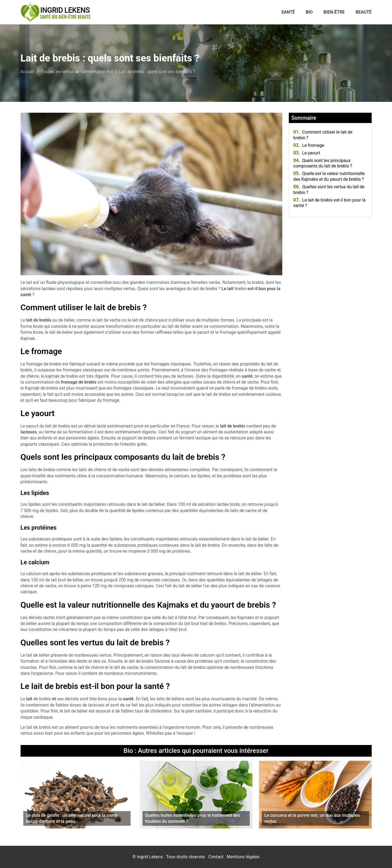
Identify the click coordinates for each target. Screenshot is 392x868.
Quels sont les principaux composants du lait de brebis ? (323, 163)
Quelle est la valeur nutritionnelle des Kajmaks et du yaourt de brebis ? (329, 176)
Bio (309, 12)
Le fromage (309, 145)
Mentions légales (243, 857)
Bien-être (334, 12)
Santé (288, 12)
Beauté (364, 12)
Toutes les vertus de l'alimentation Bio (77, 72)
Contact (216, 857)
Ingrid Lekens (150, 857)
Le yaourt (307, 153)
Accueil (27, 72)
